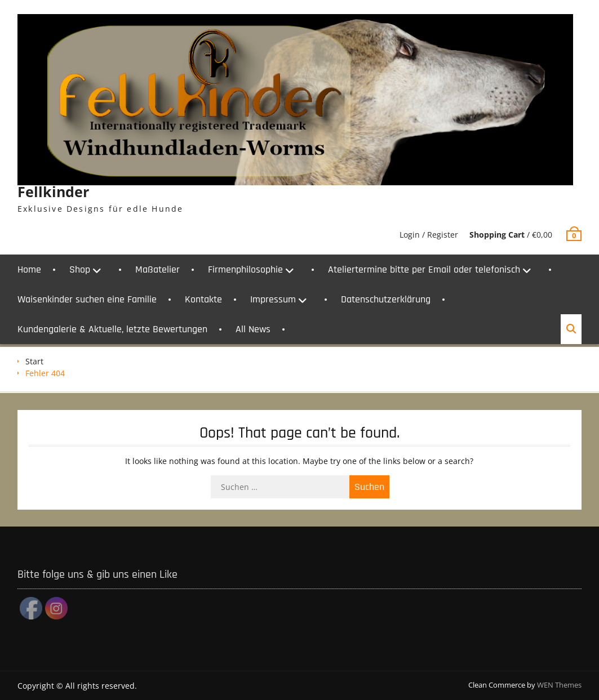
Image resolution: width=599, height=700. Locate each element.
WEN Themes (559, 685)
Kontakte (203, 299)
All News (253, 329)
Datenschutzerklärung (386, 299)
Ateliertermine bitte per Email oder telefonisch (424, 269)
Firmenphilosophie (245, 269)
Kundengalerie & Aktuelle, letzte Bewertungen (112, 329)
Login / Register (429, 235)
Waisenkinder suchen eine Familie (87, 299)
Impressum (273, 299)
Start (34, 361)
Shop (80, 269)
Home (29, 269)
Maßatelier (157, 269)
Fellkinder (53, 191)
